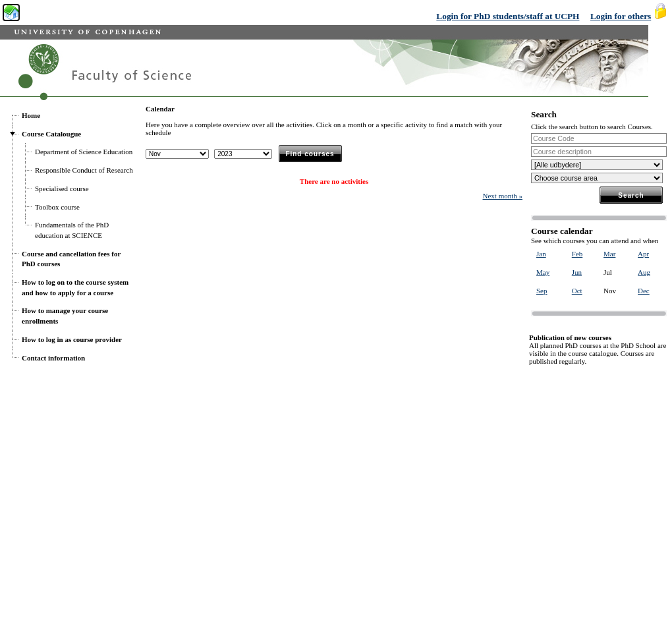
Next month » (503, 196)
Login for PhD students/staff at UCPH (508, 16)
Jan (541, 254)
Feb (577, 254)
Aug (644, 272)
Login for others (621, 16)
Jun (577, 272)
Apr (643, 254)
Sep (542, 291)
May (543, 272)
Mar (609, 254)
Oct (577, 291)
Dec (644, 291)
